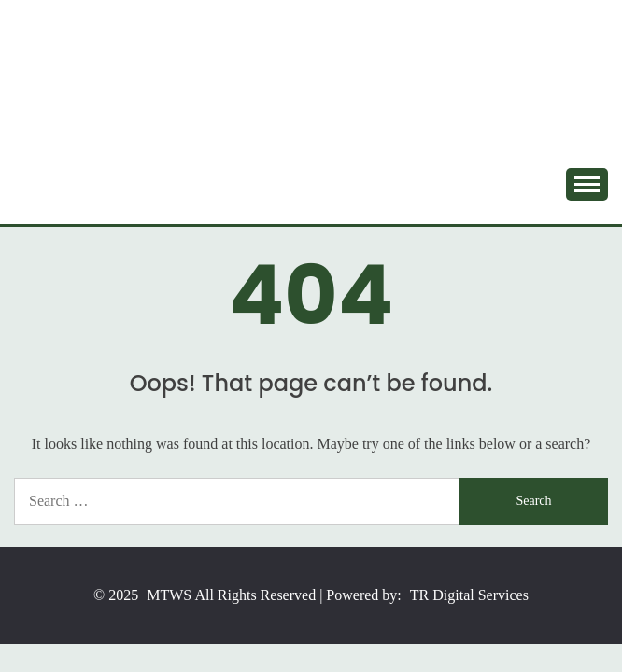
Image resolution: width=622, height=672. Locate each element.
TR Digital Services (469, 595)
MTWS (169, 595)
